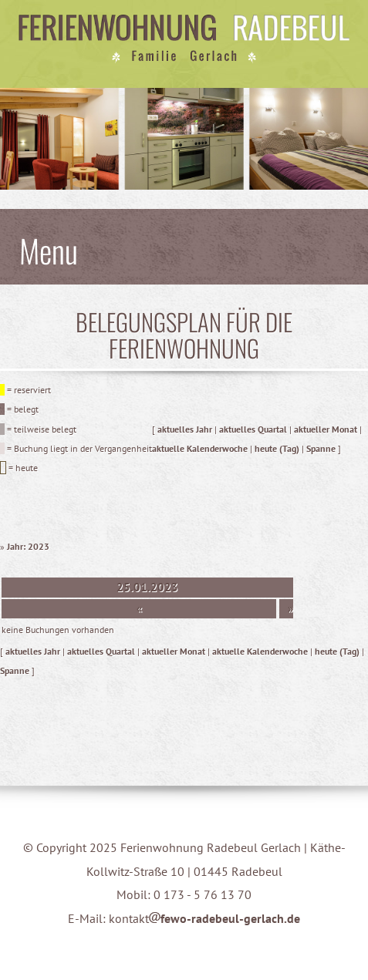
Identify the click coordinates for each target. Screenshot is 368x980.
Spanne (321, 448)
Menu (49, 250)
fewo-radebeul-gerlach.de (225, 918)
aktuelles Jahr (185, 429)
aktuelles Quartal (253, 429)
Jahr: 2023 (28, 546)
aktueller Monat (326, 429)
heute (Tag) (277, 448)
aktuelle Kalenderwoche (200, 448)
